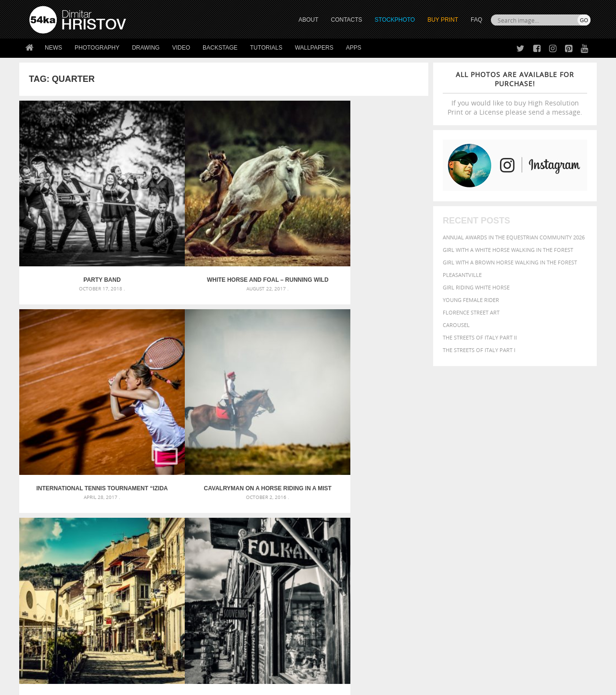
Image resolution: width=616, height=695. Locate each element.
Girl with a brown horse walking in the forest (510, 262)
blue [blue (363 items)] (471, 484)
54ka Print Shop (51, 580)
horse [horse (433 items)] (436, 503)
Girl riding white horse (476, 287)
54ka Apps (42, 628)
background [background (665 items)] (504, 473)
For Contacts (188, 628)
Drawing (146, 48)
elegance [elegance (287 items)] (425, 494)
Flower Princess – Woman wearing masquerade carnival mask (115, 520)
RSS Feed (230, 662)
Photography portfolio (64, 604)
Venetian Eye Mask (187, 662)
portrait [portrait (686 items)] (505, 511)
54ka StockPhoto (54, 592)
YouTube (330, 630)
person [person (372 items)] (477, 512)
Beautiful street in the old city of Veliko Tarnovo (71, 362)
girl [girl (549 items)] (569, 493)
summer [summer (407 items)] (425, 522)
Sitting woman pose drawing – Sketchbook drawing (295, 520)
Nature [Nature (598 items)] (518, 502)
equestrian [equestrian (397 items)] (456, 493)
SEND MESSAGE (506, 599)
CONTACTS (347, 20)
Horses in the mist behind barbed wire (275, 362)
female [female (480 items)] (549, 493)
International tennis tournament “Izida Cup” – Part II (275, 217)
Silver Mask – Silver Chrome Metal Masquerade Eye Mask (108, 508)
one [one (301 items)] (538, 503)
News (53, 48)
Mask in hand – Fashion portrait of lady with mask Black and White (115, 485)
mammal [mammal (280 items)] (475, 503)
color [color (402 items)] (529, 484)
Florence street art (471, 312)
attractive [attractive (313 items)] (464, 474)
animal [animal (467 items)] (425, 474)
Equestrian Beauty (130, 662)
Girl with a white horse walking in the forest (508, 250)
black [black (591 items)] (453, 484)
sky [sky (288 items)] (546, 513)
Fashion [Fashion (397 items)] (523, 493)
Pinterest (332, 618)
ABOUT (308, 20)
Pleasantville (462, 275)
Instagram (333, 605)
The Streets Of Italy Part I (479, 350)
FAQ (476, 20)
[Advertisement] (310, 418)
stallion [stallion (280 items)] (562, 513)
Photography (97, 48)
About (177, 580)
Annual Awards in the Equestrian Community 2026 (514, 237)
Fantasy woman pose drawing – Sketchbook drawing (296, 485)
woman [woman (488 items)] (475, 522)
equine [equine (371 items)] (485, 493)
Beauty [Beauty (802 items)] (427, 484)
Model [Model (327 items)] (494, 503)
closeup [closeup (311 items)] (507, 485)
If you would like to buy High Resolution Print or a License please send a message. (515, 93)
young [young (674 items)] (502, 521)
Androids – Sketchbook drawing (267, 474)
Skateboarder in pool (377, 362)
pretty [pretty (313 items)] (532, 512)
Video (181, 48)
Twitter (330, 580)
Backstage (220, 48)
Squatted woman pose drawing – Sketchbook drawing (299, 508)
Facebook (332, 593)
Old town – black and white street (173, 362)
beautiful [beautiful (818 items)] (550, 473)
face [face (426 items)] (503, 493)
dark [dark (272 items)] (559, 485)
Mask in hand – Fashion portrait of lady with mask (101, 497)
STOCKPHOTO (395, 20)
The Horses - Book (55, 616)
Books (178, 604)
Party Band (70, 217)
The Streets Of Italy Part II (480, 337)
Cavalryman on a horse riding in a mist (377, 217)
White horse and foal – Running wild (173, 217)
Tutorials (266, 48)
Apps (354, 48)
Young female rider (471, 300)
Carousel (456, 325)
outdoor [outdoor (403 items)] (558, 503)
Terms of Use (162, 684)
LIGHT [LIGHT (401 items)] (455, 503)
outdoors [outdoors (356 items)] (428, 512)
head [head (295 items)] (419, 503)
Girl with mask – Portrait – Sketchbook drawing (290, 497)
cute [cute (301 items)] (545, 485)
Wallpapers (314, 48)
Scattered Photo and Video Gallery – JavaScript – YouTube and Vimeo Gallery (115, 474)
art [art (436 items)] (443, 474)
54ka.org (109, 684)
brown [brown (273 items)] (488, 485)
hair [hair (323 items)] (583, 494)
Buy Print (443, 20)
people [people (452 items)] (455, 512)
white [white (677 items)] (450, 521)
